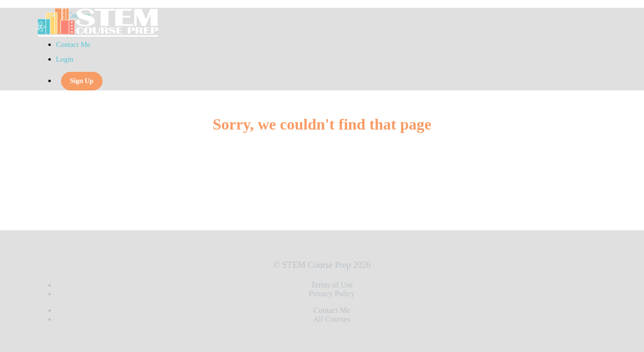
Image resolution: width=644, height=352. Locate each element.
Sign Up (82, 81)
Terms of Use (332, 285)
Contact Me (73, 44)
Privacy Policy (332, 294)
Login (65, 59)
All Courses (332, 319)
